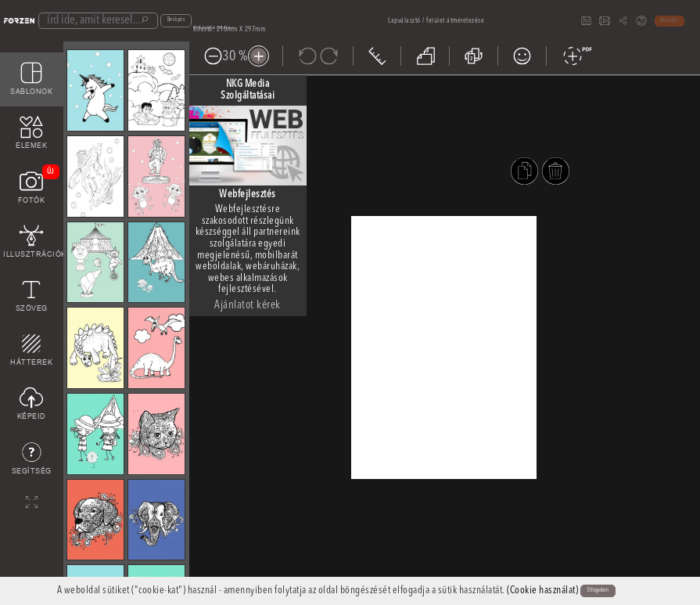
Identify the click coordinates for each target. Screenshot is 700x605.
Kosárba (670, 21)
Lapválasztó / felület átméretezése (436, 21)
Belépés (176, 20)
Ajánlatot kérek (248, 306)
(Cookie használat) (542, 591)
